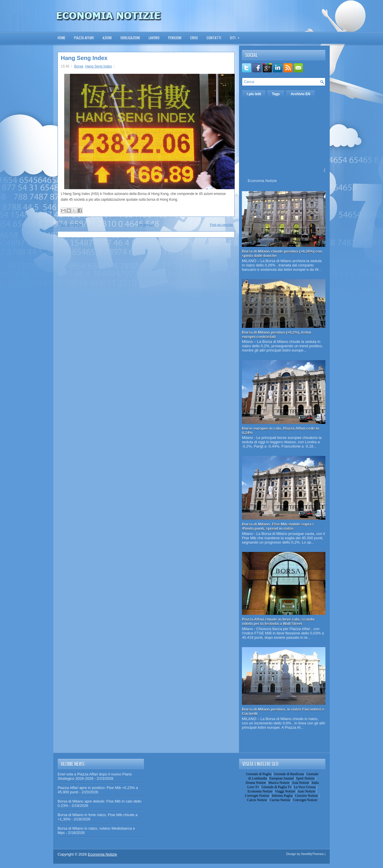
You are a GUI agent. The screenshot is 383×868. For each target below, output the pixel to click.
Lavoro (154, 38)
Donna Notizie (256, 783)
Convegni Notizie (257, 796)
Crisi (194, 38)
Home (61, 38)
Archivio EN (300, 94)
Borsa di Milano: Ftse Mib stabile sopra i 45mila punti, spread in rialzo (278, 526)
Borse (79, 66)
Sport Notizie (305, 778)
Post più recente (71, 225)
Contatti (214, 38)
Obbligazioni (130, 38)
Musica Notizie (279, 783)
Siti (236, 36)
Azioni (107, 38)
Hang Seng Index (84, 58)
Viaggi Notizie (285, 791)
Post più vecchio (221, 225)
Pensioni (175, 38)
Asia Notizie (300, 783)
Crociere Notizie (307, 796)
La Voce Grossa (305, 787)
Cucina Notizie (280, 800)
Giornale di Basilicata (289, 774)
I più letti (254, 94)
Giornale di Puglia (259, 774)
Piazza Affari (84, 38)
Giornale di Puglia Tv (276, 787)
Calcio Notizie (257, 800)
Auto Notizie (306, 791)
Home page (146, 225)
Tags (276, 94)
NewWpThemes (312, 854)
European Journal (281, 778)
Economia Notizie (262, 181)
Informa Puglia (282, 796)
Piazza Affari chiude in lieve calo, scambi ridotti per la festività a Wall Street (278, 621)
